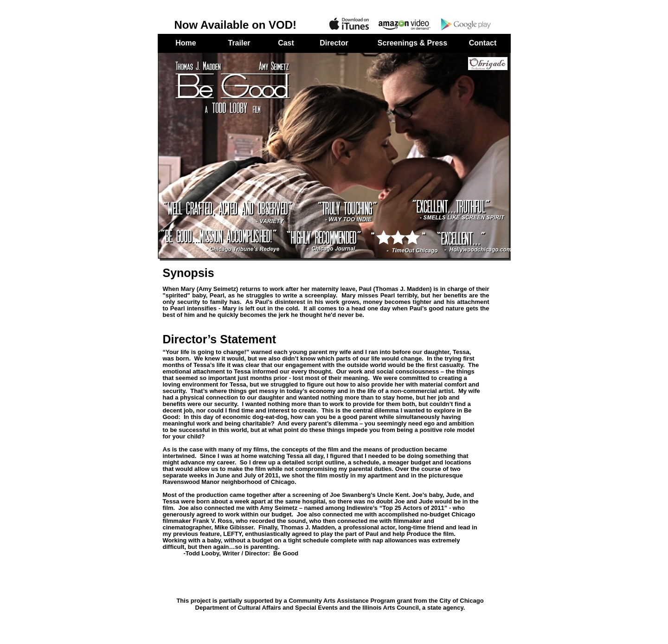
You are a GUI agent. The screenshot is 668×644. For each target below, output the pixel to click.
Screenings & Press (412, 43)
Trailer (239, 43)
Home (186, 43)
